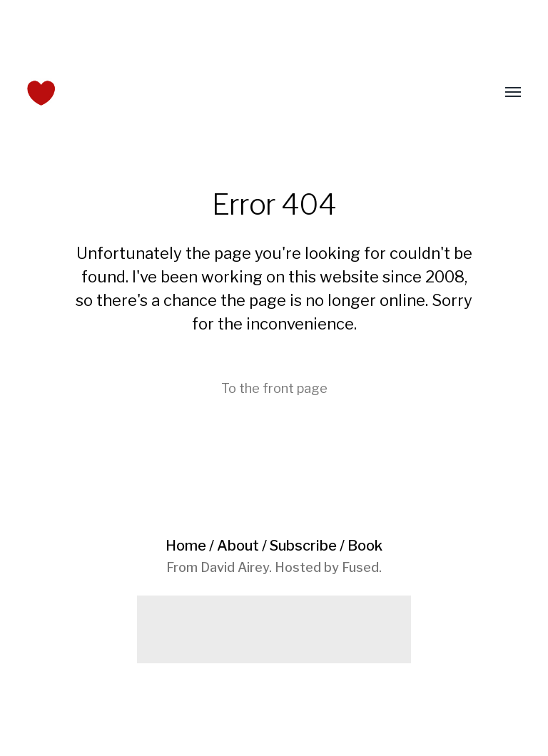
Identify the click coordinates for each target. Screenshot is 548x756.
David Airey (235, 567)
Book (365, 546)
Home (186, 546)
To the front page (274, 388)
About (238, 546)
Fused (360, 567)
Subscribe (303, 546)
